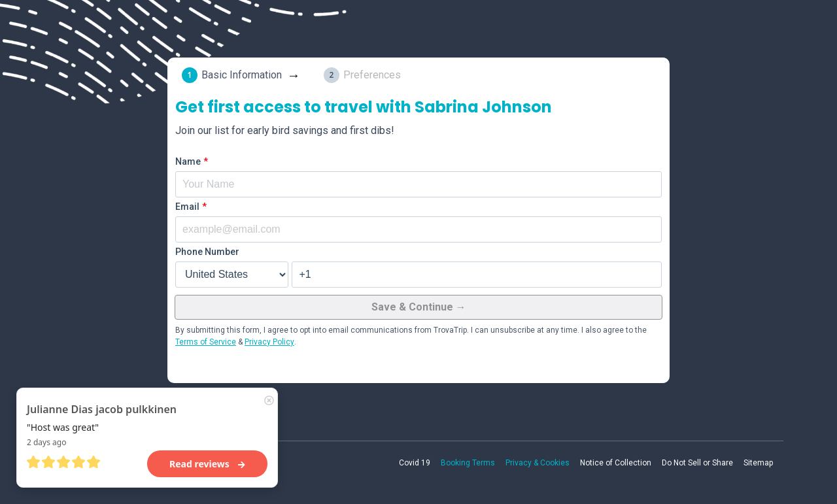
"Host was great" (63, 427)
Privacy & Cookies (538, 463)
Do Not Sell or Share (697, 463)
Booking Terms (468, 463)
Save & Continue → (419, 307)
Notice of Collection (616, 463)
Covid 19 (415, 463)
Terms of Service (206, 342)
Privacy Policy (269, 342)
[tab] (244, 75)
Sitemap (758, 463)
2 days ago (46, 442)
